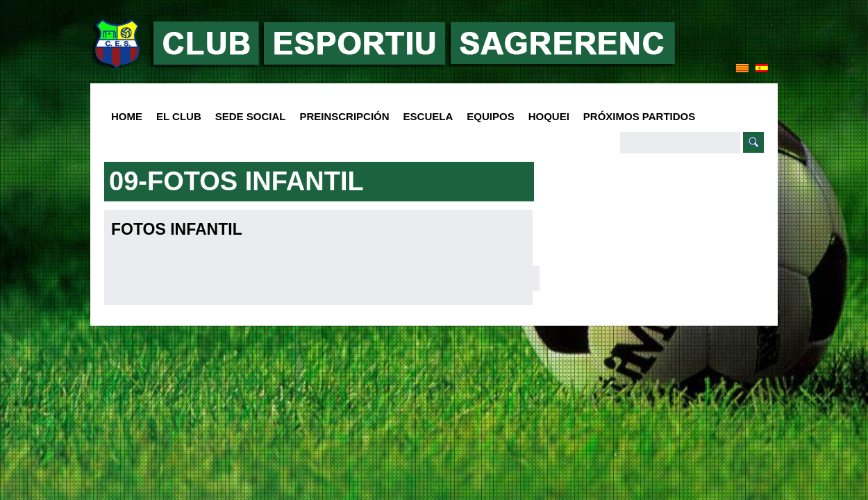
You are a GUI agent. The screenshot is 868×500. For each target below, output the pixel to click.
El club (175, 117)
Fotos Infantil (177, 229)
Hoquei (549, 116)
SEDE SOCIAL (251, 116)
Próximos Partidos (639, 116)
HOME (127, 116)
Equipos (487, 117)
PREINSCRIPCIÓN (344, 116)
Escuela (425, 117)
